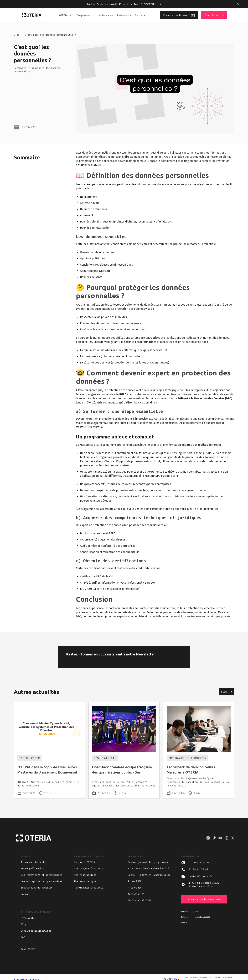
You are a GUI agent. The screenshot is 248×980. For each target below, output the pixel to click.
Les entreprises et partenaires (42, 881)
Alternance (106, 15)
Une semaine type (85, 881)
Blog (17, 35)
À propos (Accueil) (33, 862)
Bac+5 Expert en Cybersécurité (149, 875)
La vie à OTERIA (85, 862)
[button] (238, 4)
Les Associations (85, 875)
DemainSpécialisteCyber (36, 931)
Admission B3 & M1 (139, 900)
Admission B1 (136, 894)
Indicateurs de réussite (37, 888)
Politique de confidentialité (196, 917)
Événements (124, 15)
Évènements (28, 918)
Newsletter (28, 949)
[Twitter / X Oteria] (232, 838)
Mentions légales (189, 912)
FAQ (23, 937)
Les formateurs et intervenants (42, 875)
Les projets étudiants (89, 869)
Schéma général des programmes (148, 862)
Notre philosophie (33, 869)
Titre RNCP (135, 881)
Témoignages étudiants (89, 888)
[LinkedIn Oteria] (208, 838)
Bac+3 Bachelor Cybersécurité (148, 869)
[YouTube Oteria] (220, 838)
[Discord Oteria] (214, 838)
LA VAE (25, 894)
